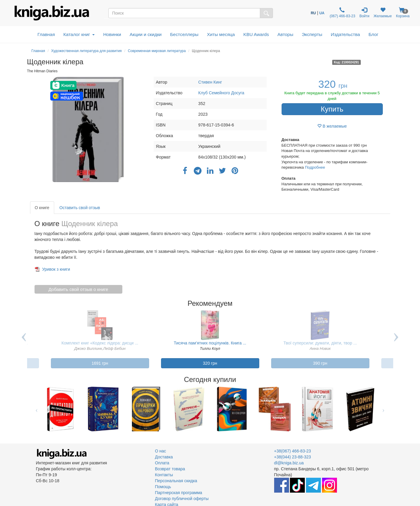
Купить (332, 109)
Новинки (112, 34)
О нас (161, 451)
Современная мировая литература (157, 51)
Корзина (403, 13)
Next (396, 341)
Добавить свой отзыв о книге (78, 289)
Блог (373, 34)
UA (322, 13)
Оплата (162, 463)
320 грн (210, 363)
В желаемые (332, 126)
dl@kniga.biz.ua (289, 463)
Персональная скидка (176, 481)
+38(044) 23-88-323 (293, 457)
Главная (46, 34)
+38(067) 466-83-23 (293, 451)
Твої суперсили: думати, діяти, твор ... (320, 343)
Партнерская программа (179, 493)
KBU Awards (256, 34)
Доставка (164, 457)
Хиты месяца (221, 34)
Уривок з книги (56, 269)
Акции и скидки (146, 34)
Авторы (285, 34)
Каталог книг (79, 34)
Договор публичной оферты (182, 499)
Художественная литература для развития (86, 51)
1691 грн (100, 363)
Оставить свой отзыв (80, 208)
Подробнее (315, 167)
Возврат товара (170, 469)
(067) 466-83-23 (342, 13)
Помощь (163, 487)
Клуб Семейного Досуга (221, 93)
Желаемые (383, 13)
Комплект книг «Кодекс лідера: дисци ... (100, 343)
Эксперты (312, 34)
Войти (364, 13)
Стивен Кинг (210, 82)
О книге (42, 208)
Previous (24, 341)
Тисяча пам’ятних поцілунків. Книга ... (210, 343)
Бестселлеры (184, 34)
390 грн (320, 363)
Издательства (345, 34)
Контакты (164, 475)
